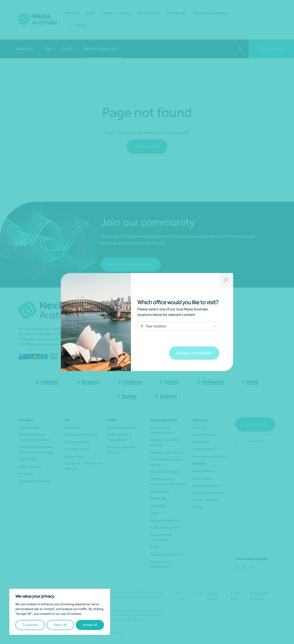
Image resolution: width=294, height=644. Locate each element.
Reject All (60, 625)
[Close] (226, 280)
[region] (60, 612)
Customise (30, 625)
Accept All (90, 625)
